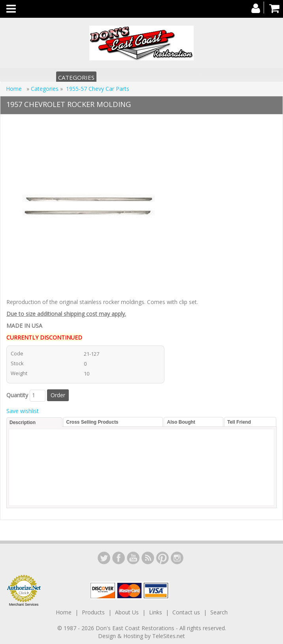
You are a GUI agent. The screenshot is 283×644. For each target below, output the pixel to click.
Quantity (17, 395)
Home (15, 89)
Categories (76, 77)
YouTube (133, 558)
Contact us (186, 612)
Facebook (119, 558)
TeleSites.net (169, 636)
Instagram (177, 558)
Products (93, 612)
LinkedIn (104, 558)
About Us (127, 612)
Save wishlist (23, 411)
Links (156, 612)
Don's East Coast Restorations (136, 628)
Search (219, 612)
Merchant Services (24, 605)
